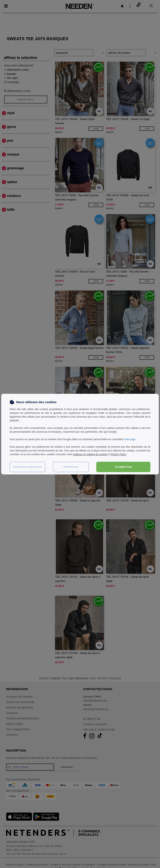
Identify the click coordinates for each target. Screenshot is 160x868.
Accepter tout (123, 467)
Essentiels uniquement (27, 467)
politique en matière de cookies (90, 454)
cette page (130, 439)
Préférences (71, 467)
